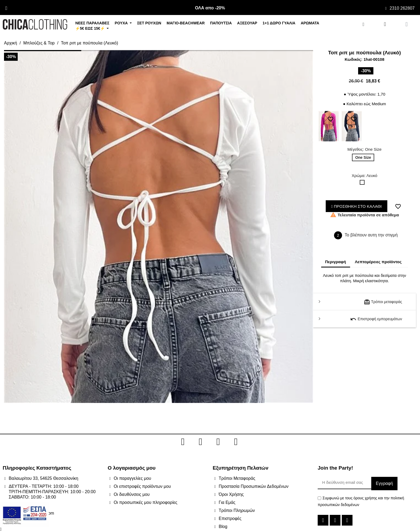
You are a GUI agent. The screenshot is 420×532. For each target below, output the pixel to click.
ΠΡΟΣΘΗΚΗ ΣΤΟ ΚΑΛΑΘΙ (357, 206)
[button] (8, 227)
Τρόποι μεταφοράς (383, 302)
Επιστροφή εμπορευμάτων (376, 319)
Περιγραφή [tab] (336, 262)
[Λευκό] (363, 184)
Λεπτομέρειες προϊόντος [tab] (378, 262)
